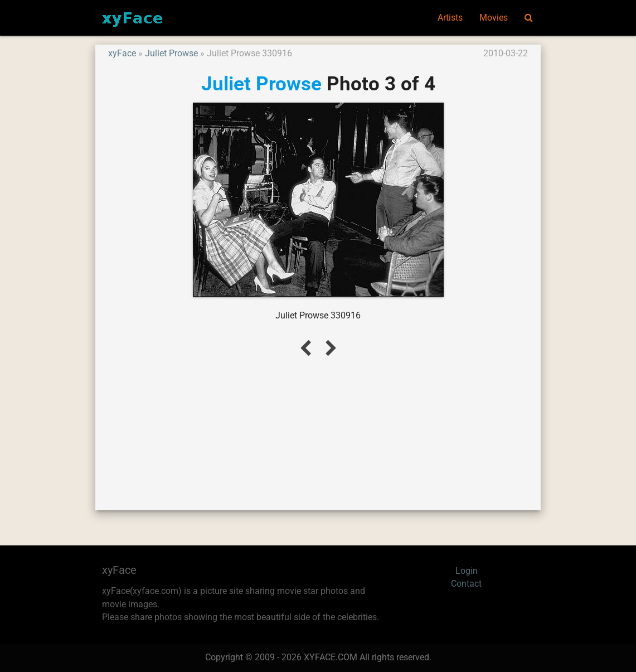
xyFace (122, 54)
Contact (466, 584)
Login (467, 571)
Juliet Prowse (171, 54)
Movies (494, 18)
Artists (450, 18)
